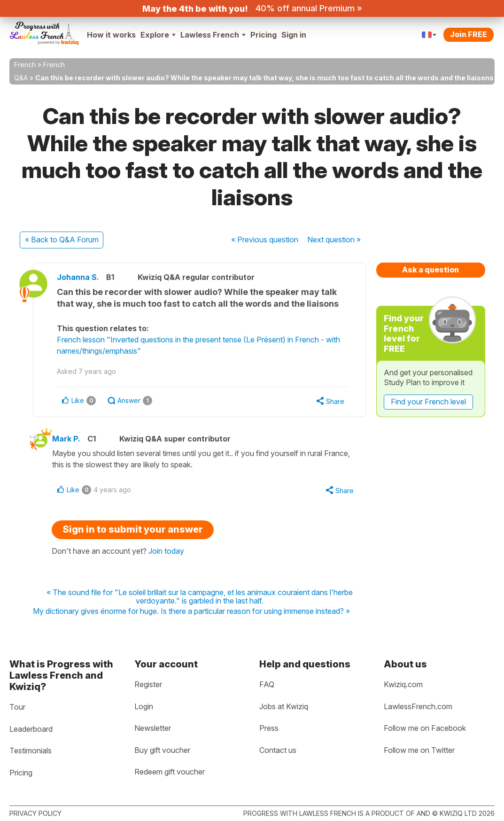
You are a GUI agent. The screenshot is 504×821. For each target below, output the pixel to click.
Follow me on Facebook (425, 728)
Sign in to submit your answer (133, 529)
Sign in (294, 35)
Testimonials (31, 751)
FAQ (267, 684)
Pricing (264, 35)
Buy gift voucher (162, 750)
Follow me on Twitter (419, 750)
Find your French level (428, 402)
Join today (166, 551)
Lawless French (213, 35)
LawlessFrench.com (418, 706)
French (25, 65)
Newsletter (153, 728)
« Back (62, 240)
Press (269, 728)
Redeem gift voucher (170, 772)
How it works (111, 35)
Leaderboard (31, 729)
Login (144, 706)
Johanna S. (78, 277)
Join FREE (469, 34)
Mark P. (66, 439)
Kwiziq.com (403, 684)
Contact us (278, 750)
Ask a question (430, 270)
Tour (17, 707)
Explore (158, 35)
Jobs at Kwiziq (284, 706)
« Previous (265, 240)
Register (148, 684)
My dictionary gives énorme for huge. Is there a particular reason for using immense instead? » (191, 612)
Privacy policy (35, 813)
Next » (334, 240)
